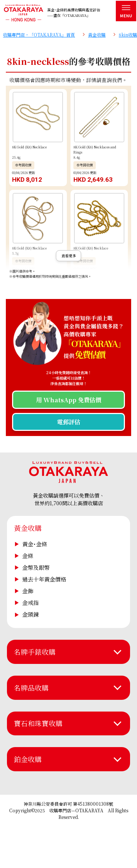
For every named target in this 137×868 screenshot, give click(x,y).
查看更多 (69, 256)
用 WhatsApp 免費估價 (69, 400)
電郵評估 (69, 422)
